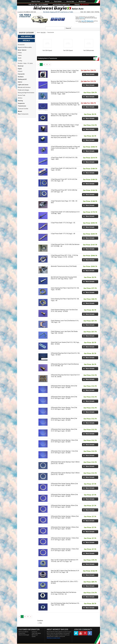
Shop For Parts (36, 1)
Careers (34, 637)
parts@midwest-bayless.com (61, 5)
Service (47, 1)
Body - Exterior (22, 50)
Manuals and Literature (24, 87)
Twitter (76, 633)
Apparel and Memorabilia (25, 47)
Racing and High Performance (26, 93)
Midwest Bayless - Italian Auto (58, 8)
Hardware (21, 77)
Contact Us (34, 632)
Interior (20, 82)
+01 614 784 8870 (43, 5)
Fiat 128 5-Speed (68, 50)
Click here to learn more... (54, 638)
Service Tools (22, 95)
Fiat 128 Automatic (89, 50)
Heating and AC (22, 79)
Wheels (20, 111)
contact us (82, 18)
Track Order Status (36, 633)
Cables (20, 55)
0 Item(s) (82, 5)
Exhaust (20, 71)
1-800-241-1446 (33, 5)
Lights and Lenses (23, 85)
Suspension (21, 103)
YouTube (81, 633)
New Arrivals (26, 36)
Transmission (22, 106)
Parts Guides (58, 1)
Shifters (20, 98)
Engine (20, 69)
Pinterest (85, 633)
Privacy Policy (22, 633)
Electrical (21, 66)
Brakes (20, 53)
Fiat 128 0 (43, 32)
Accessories (21, 45)
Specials (26, 40)
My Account (82, 1)
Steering (20, 101)
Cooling (20, 61)
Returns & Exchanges (24, 635)
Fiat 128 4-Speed (47, 50)
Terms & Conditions (23, 632)
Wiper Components (23, 114)
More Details (90, 74)
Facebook (90, 633)
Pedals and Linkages (23, 90)
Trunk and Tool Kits (23, 109)
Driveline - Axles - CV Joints (25, 63)
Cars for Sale (70, 1)
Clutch (20, 58)
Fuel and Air (21, 74)
